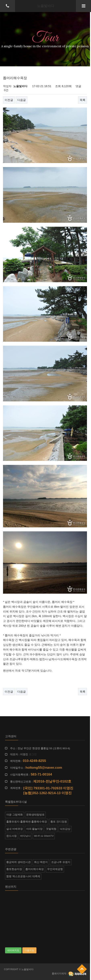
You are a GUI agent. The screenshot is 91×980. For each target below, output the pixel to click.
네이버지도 (13, 950)
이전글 (9, 100)
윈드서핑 (11, 836)
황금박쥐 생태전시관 (18, 862)
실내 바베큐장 (14, 829)
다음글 (22, 100)
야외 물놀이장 (34, 829)
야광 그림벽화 (14, 815)
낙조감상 (65, 829)
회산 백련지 (41, 862)
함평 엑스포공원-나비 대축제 (23, 876)
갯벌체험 (51, 829)
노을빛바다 (46, 6)
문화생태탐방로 (35, 815)
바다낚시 (25, 836)
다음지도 (29, 950)
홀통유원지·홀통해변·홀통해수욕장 (27, 822)
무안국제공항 (55, 869)
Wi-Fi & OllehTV (44, 836)
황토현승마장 (14, 869)
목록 (83, 100)
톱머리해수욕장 (35, 869)
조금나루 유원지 (61, 862)
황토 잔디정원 (59, 822)
